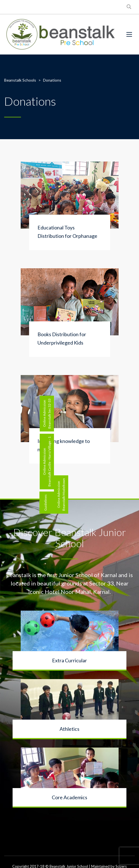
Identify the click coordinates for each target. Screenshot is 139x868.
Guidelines (45, 503)
